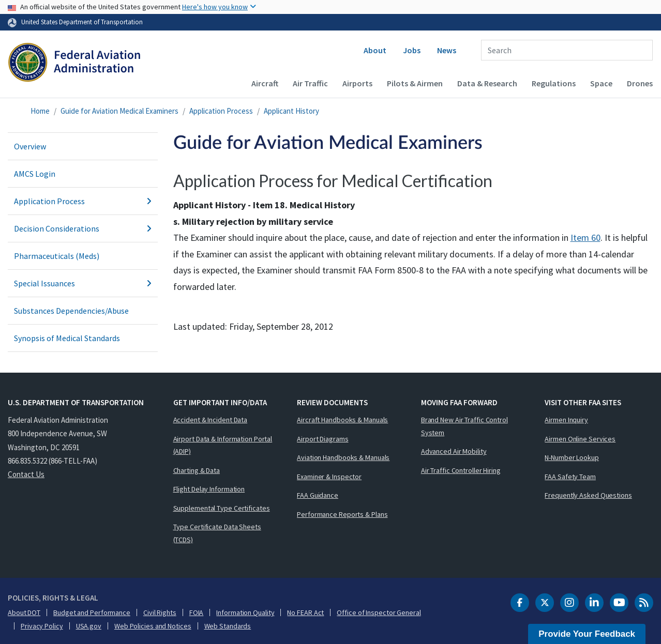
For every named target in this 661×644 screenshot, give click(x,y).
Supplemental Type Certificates (222, 508)
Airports (357, 83)
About (375, 50)
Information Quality (245, 612)
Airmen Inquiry (566, 420)
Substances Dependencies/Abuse (71, 311)
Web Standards (228, 626)
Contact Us (26, 474)
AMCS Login (35, 174)
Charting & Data (197, 470)
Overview (30, 146)
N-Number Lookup (572, 457)
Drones (640, 83)
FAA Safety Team (570, 477)
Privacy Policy (42, 626)
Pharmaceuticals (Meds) (57, 256)
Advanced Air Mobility (454, 451)
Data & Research (487, 83)
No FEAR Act (305, 612)
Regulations (554, 83)
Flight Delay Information (209, 489)
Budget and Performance (92, 612)
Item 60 (585, 237)
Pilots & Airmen (415, 83)
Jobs (412, 50)
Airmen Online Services (580, 439)
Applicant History (291, 111)
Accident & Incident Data (211, 420)
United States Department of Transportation (82, 22)
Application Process (221, 111)
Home (40, 111)
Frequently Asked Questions (588, 495)
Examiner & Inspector (329, 477)
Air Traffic (310, 83)
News (447, 50)
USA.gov (89, 626)
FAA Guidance (318, 495)
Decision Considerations (83, 228)
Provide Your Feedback (587, 634)
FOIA (197, 612)
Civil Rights (160, 612)
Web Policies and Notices (153, 626)
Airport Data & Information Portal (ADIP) (223, 445)
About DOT (24, 612)
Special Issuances (83, 283)
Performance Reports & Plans (342, 514)
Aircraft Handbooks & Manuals (342, 420)
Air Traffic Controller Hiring (461, 470)
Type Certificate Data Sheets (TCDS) (217, 533)
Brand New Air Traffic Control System (464, 426)
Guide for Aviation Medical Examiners (119, 111)
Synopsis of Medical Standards (67, 338)
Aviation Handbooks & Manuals (343, 457)
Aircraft (265, 83)
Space (601, 83)
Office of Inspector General (379, 612)
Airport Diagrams (322, 439)
